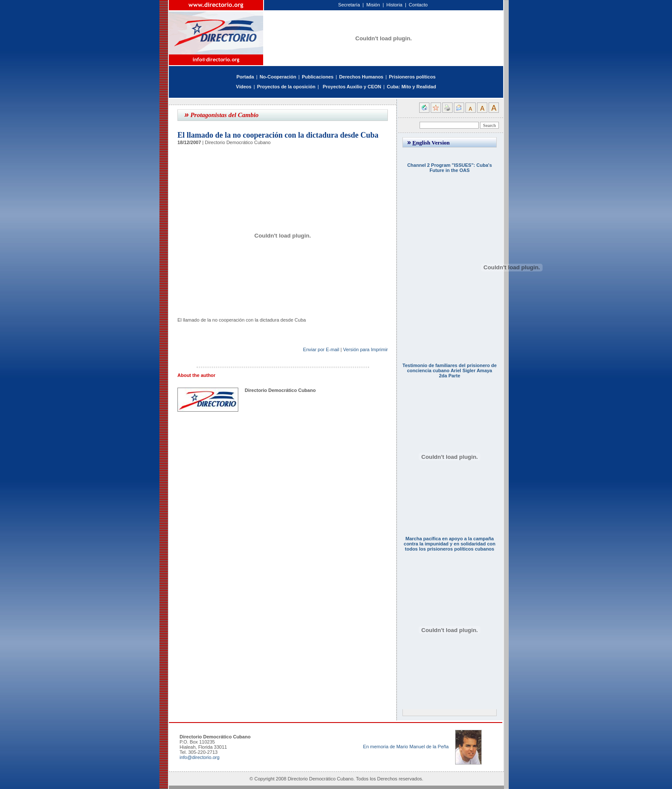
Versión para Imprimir (365, 349)
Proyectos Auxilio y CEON (352, 87)
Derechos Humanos (361, 77)
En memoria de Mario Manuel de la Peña (406, 747)
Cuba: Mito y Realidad (411, 87)
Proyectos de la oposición (286, 87)
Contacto (418, 5)
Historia (394, 5)
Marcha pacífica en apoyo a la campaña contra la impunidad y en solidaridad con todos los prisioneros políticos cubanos (450, 544)
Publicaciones (318, 77)
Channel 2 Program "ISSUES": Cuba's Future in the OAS (450, 168)
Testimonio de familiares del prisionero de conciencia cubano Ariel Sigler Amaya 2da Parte (450, 370)
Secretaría (349, 5)
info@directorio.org (199, 757)
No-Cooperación (278, 77)
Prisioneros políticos (412, 77)
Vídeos (244, 87)
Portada (245, 77)
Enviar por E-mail (321, 349)
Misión (373, 5)
